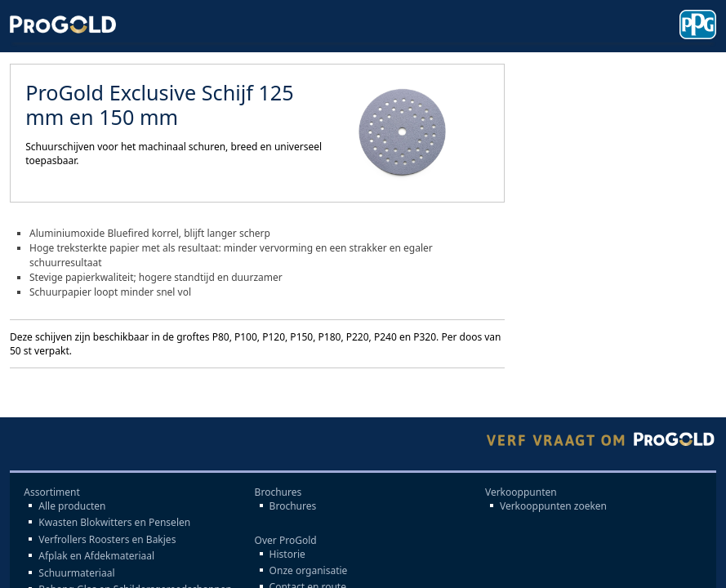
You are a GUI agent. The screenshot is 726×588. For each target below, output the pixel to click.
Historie (287, 555)
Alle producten (72, 506)
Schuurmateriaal (76, 573)
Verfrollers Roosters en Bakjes (107, 540)
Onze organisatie (309, 571)
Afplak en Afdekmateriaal (96, 556)
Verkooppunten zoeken (553, 506)
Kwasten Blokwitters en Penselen (114, 523)
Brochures (293, 506)
